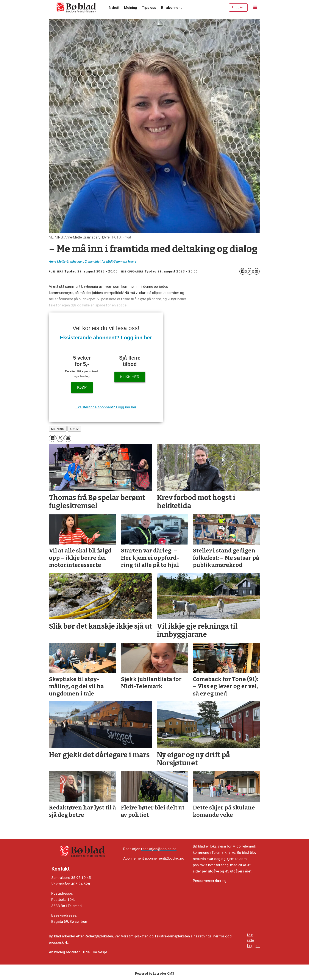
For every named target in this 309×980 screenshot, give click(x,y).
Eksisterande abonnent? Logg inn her (106, 338)
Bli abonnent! (172, 8)
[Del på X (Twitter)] (250, 271)
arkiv (74, 429)
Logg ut (253, 946)
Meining (131, 8)
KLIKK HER (130, 377)
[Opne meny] (255, 8)
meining (58, 429)
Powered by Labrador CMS (155, 974)
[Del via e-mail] (256, 271)
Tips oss (149, 8)
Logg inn (238, 7)
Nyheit (114, 8)
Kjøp (82, 387)
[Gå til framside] (76, 8)
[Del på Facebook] (243, 271)
